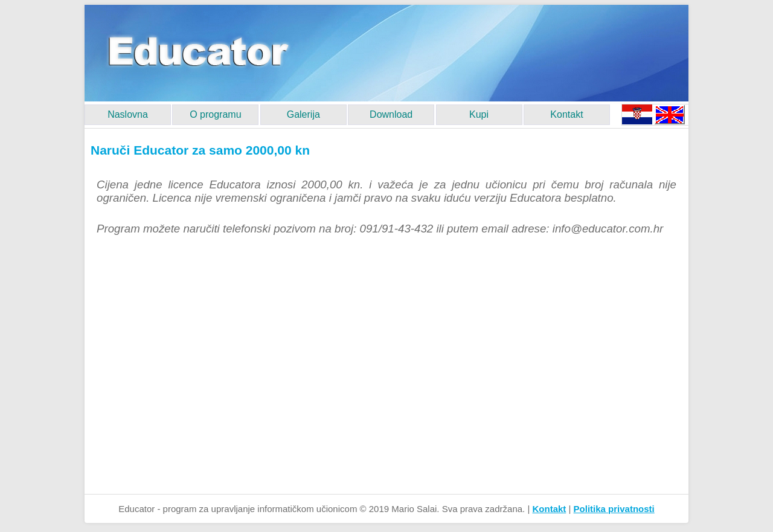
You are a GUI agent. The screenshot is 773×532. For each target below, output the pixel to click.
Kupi (479, 114)
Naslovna (128, 114)
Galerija (303, 114)
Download (391, 114)
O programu (215, 114)
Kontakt (566, 114)
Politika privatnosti (614, 509)
